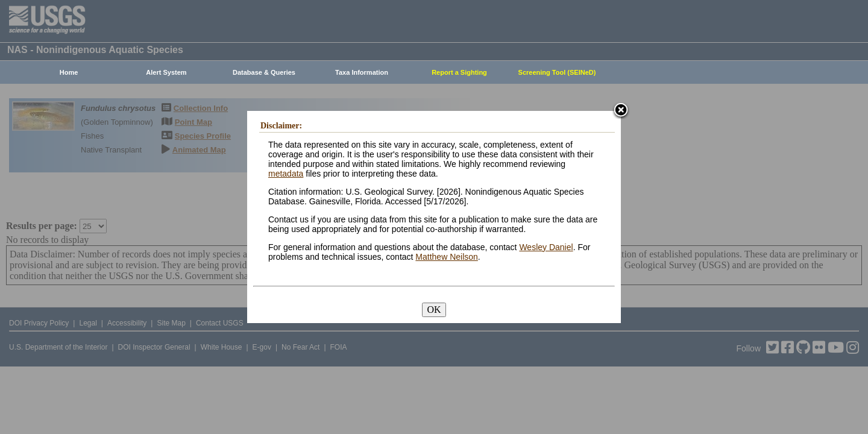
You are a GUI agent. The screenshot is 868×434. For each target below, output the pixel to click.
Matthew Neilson (447, 257)
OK (434, 310)
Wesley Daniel (546, 247)
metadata (286, 174)
